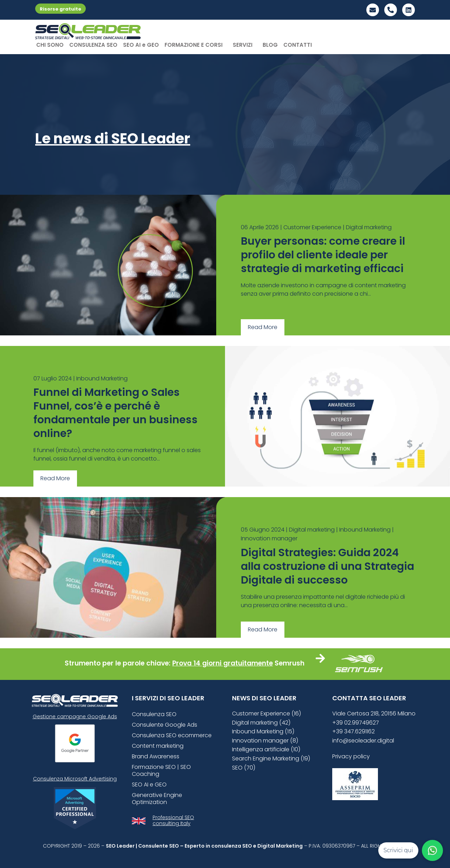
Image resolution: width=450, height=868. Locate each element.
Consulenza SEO (154, 714)
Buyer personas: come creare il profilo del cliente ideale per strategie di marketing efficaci (323, 255)
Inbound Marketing (102, 378)
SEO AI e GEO (141, 45)
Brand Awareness (156, 756)
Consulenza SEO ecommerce (172, 735)
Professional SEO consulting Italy (173, 820)
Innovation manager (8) (265, 741)
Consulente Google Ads (165, 725)
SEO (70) (244, 768)
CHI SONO (50, 45)
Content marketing (158, 746)
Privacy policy (351, 756)
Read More (263, 327)
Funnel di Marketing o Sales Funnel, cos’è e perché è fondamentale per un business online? (115, 413)
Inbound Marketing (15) (263, 731)
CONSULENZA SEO (93, 45)
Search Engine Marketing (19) (271, 758)
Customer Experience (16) (266, 713)
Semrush (290, 663)
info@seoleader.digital (363, 741)
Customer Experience (312, 227)
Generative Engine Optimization (157, 799)
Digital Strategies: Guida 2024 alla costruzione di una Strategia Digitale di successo (327, 566)
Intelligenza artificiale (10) (266, 749)
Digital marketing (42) (261, 723)
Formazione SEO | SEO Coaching (161, 770)
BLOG (270, 45)
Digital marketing (369, 227)
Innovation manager (269, 538)
